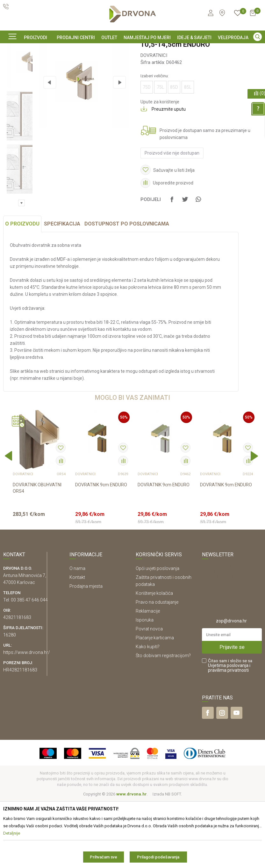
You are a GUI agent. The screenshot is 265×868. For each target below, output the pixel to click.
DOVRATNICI (88, 63)
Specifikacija (62, 291)
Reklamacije (148, 678)
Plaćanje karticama (155, 705)
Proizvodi (12, 63)
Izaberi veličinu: (154, 128)
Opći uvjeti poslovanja (158, 635)
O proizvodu (22, 291)
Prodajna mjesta (86, 653)
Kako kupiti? (148, 714)
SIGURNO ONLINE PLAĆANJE (132, 49)
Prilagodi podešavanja (158, 857)
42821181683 (17, 684)
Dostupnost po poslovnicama (127, 291)
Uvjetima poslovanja (228, 733)
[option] (132, 49)
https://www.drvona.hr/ (27, 719)
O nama (77, 635)
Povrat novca (149, 696)
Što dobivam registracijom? (163, 723)
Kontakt (77, 644)
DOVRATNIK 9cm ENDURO (101, 552)
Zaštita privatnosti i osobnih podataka (164, 648)
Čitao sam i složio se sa (230, 733)
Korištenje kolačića (154, 660)
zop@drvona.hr (231, 688)
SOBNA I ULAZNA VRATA (48, 63)
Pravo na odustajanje (157, 669)
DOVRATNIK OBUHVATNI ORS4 (37, 555)
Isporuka (145, 687)
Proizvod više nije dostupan (171, 206)
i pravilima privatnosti (229, 735)
